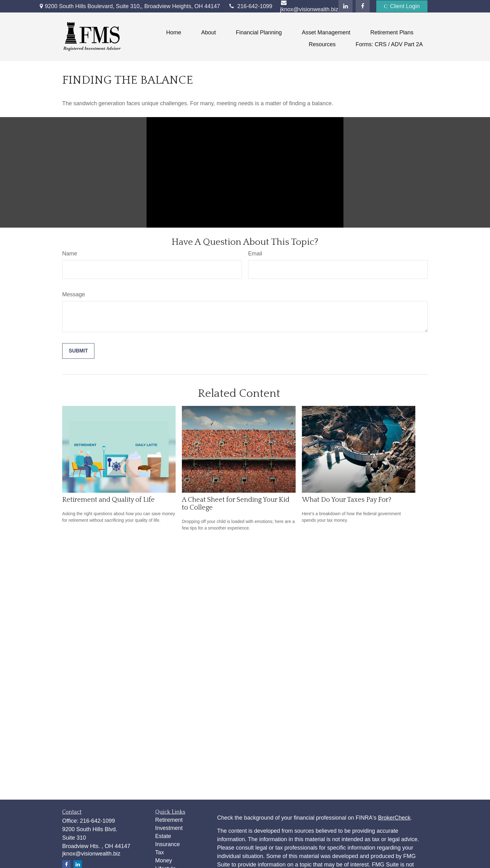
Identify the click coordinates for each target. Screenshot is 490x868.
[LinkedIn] (345, 6)
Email (255, 254)
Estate (163, 836)
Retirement (169, 820)
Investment (169, 828)
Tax (160, 852)
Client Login (402, 6)
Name (70, 254)
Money (164, 861)
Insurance (168, 844)
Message (74, 294)
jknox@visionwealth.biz (91, 854)
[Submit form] (78, 351)
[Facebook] (363, 6)
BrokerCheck (394, 818)
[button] (174, 32)
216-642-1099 (250, 6)
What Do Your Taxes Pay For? (347, 500)
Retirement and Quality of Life (108, 500)
